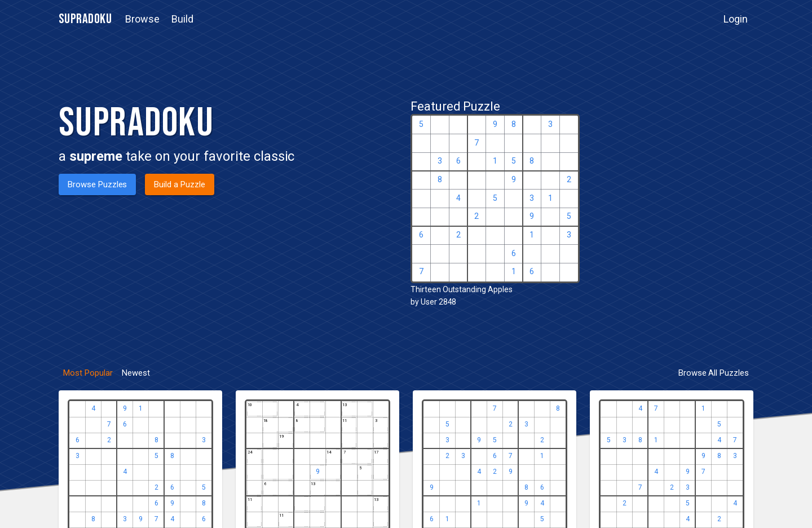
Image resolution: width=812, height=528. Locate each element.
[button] (142, 19)
